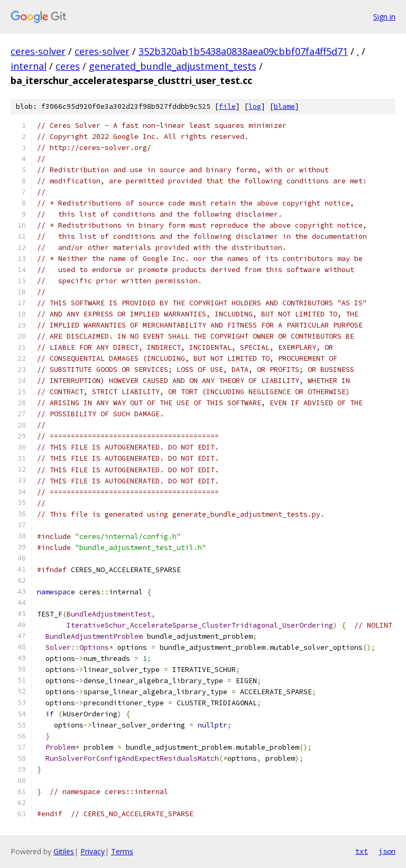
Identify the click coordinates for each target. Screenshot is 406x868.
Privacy (93, 851)
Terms (122, 851)
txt (362, 851)
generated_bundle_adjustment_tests (173, 66)
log (255, 106)
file (227, 106)
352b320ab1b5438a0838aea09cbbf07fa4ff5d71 (243, 51)
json (387, 851)
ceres (68, 66)
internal (29, 66)
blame (284, 106)
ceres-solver (38, 51)
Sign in (384, 17)
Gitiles (64, 851)
